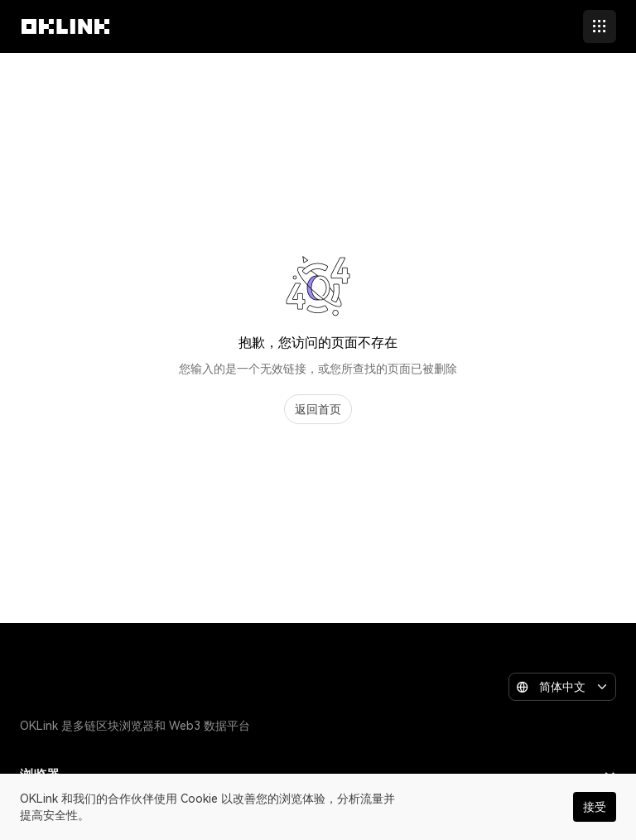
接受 (595, 807)
